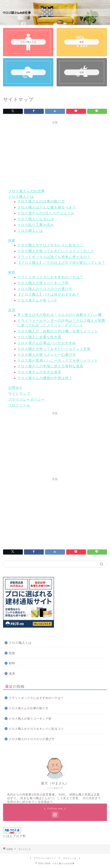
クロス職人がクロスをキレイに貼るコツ (50, 245)
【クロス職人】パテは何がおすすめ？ (48, 295)
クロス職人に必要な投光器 (39, 337)
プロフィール (19, 405)
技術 (12, 240)
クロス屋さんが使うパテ (37, 300)
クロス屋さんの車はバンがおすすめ (47, 343)
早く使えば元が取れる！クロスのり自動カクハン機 (59, 315)
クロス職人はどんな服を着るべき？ (47, 207)
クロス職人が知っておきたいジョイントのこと (56, 251)
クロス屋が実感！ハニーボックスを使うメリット (58, 361)
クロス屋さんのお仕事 (26, 191)
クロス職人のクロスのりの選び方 (45, 289)
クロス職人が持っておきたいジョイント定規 (54, 349)
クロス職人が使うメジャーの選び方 (47, 355)
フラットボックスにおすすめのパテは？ (50, 277)
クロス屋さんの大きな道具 (39, 372)
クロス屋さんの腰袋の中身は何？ (45, 378)
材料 (12, 272)
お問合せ (15, 388)
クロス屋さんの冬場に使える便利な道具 (50, 366)
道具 (12, 310)
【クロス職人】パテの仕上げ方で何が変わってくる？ (61, 263)
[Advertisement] (55, 154)
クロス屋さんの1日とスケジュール (46, 213)
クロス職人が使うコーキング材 (43, 283)
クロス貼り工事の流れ (36, 225)
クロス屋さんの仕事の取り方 (41, 201)
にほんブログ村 (14, 836)
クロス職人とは (21, 197)
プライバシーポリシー (26, 399)
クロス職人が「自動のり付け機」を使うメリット (58, 331)
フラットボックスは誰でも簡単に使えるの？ (54, 257)
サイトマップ (19, 394)
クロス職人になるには (36, 219)
